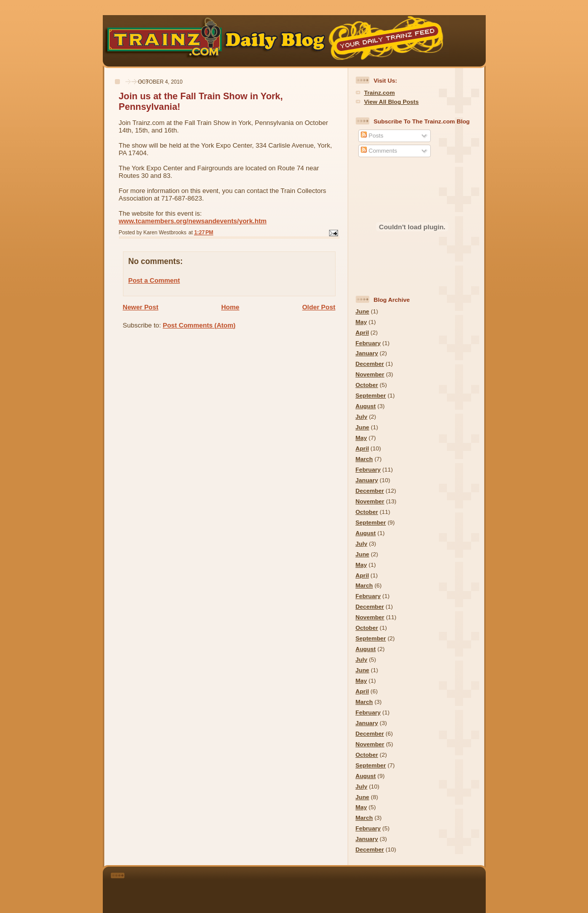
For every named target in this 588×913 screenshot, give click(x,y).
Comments (379, 150)
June (363, 311)
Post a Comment (154, 280)
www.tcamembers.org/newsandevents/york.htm (193, 221)
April (363, 332)
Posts (372, 135)
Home (230, 307)
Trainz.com (380, 92)
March (364, 459)
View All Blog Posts (391, 102)
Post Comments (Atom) (199, 325)
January (367, 353)
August (366, 406)
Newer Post (141, 307)
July (362, 416)
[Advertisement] (308, 888)
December (370, 364)
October (367, 385)
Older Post (319, 307)
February (368, 343)
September (371, 395)
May (362, 322)
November (370, 374)
